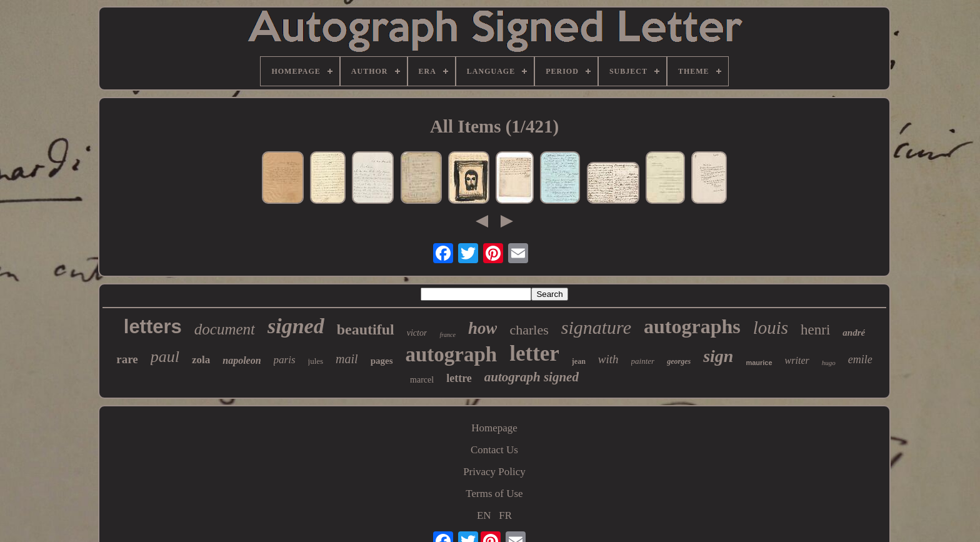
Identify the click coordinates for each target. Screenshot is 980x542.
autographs (692, 326)
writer (797, 360)
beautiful (366, 329)
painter (643, 361)
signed (296, 326)
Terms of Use (494, 494)
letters (153, 327)
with (608, 359)
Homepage (494, 428)
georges (679, 361)
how (483, 328)
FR (505, 515)
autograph (452, 354)
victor (417, 333)
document (225, 329)
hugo (829, 363)
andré (854, 333)
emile (860, 359)
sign (718, 356)
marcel (422, 380)
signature (596, 327)
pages (382, 361)
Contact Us (494, 450)
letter (534, 354)
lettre (459, 378)
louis (771, 328)
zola (201, 360)
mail (347, 359)
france (447, 335)
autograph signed (532, 377)
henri (815, 330)
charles (529, 330)
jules (316, 361)
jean (579, 361)
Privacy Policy (494, 472)
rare (127, 359)
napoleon (242, 360)
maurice (759, 363)
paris (285, 360)
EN (484, 515)
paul (165, 357)
